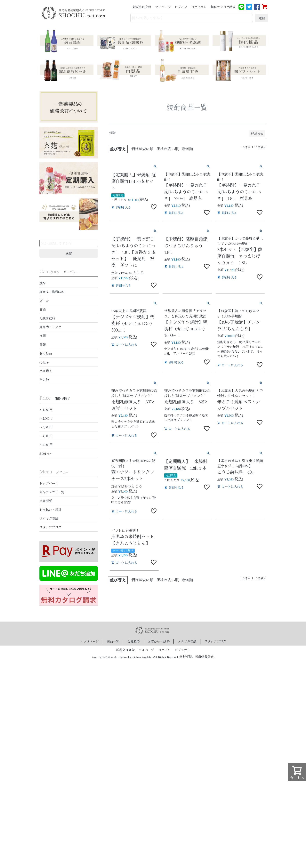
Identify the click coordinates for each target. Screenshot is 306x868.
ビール (44, 301)
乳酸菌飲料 (47, 318)
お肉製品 (46, 353)
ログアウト (199, 7)
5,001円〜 (46, 453)
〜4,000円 (46, 436)
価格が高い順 (168, 149)
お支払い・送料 (50, 510)
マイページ (163, 7)
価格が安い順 (142, 149)
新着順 (187, 149)
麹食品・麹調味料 (52, 292)
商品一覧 (113, 641)
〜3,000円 (46, 427)
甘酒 (43, 309)
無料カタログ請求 (223, 7)
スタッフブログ (50, 527)
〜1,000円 (46, 409)
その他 (44, 380)
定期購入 (46, 371)
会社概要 (46, 501)
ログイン (181, 7)
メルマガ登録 (49, 518)
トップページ (49, 483)
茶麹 (43, 344)
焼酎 (43, 283)
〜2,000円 (46, 418)
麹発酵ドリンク (50, 327)
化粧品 (44, 362)
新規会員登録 (142, 7)
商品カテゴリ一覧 (52, 492)
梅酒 (43, 336)
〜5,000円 (46, 445)
